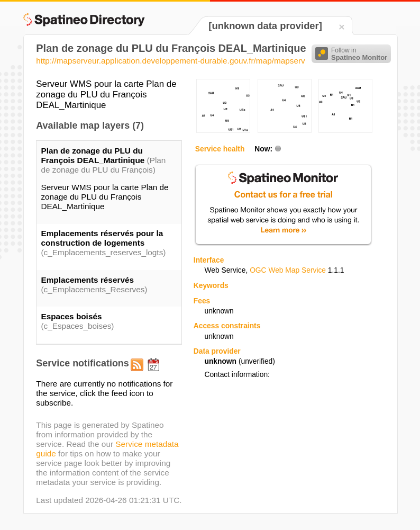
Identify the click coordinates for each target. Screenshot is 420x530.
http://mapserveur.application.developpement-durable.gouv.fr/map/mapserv (170, 61)
